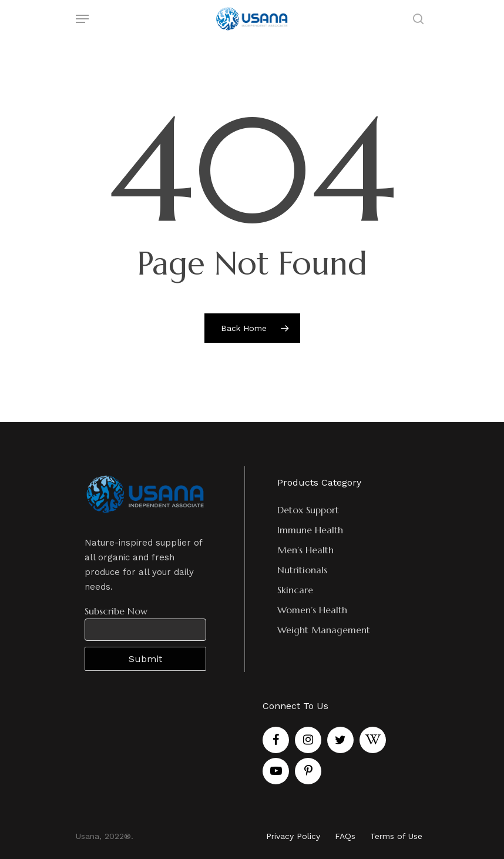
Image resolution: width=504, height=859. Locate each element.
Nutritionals (302, 570)
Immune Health (310, 530)
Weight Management (324, 630)
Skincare (295, 590)
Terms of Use (396, 836)
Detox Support (308, 510)
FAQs (345, 836)
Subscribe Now (116, 611)
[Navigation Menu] (82, 19)
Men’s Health (305, 550)
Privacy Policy (293, 836)
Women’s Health (312, 610)
